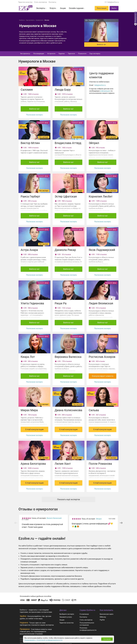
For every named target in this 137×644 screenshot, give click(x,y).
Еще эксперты (95, 54)
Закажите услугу (66, 617)
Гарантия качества (25, 2)
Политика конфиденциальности (88, 629)
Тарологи (71, 54)
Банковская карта (106, 614)
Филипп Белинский (54, 518)
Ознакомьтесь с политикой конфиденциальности (43, 640)
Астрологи (51, 54)
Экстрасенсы (25, 54)
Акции (62, 620)
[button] (121, 523)
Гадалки (62, 54)
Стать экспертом (41, 2)
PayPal (102, 620)
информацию (105, 91)
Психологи (82, 54)
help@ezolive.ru (113, 2)
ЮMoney (103, 617)
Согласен (107, 639)
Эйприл (99, 519)
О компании (84, 614)
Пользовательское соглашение (87, 624)
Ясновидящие (39, 54)
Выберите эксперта (67, 614)
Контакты (52, 2)
